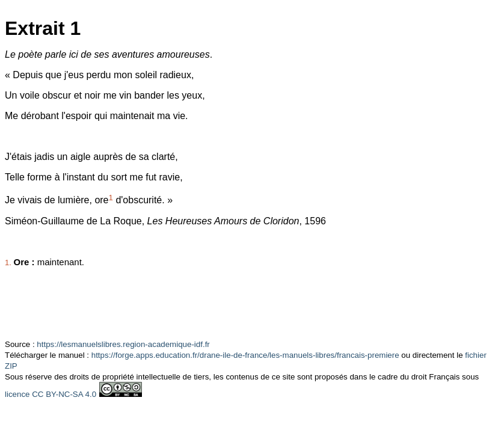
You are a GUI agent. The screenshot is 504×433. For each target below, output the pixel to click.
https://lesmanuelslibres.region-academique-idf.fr (123, 344)
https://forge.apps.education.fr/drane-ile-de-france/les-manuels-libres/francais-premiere (245, 355)
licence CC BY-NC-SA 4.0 (51, 394)
